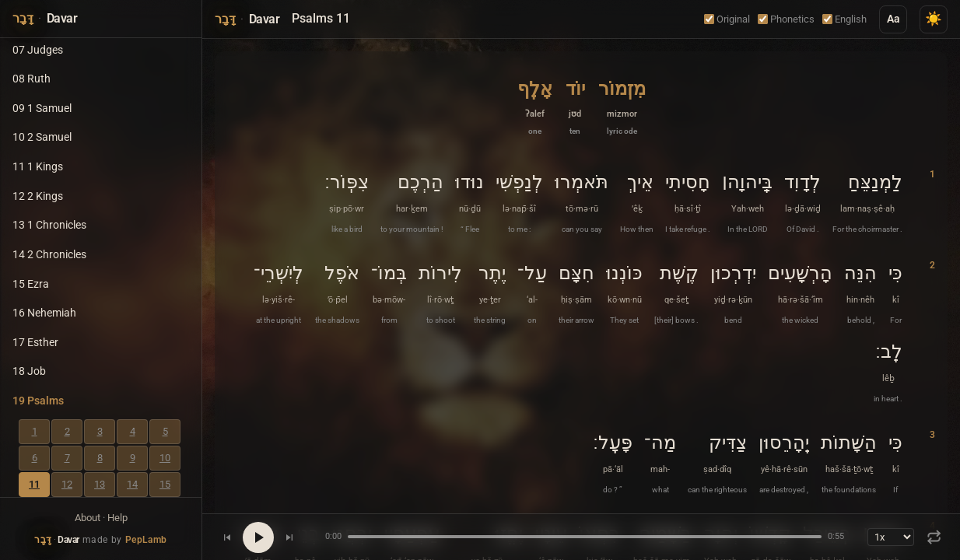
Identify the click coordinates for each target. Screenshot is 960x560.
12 (67, 484)
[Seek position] (585, 537)
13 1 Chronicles (49, 225)
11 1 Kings (38, 167)
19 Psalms (38, 401)
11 (34, 484)
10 (165, 458)
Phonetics (786, 19)
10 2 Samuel (42, 137)
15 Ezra (31, 284)
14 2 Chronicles (49, 255)
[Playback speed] (891, 537)
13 (100, 484)
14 (132, 484)
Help (117, 518)
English (844, 19)
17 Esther (35, 343)
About (88, 518)
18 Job (29, 371)
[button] (622, 106)
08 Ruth (32, 79)
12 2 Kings (38, 196)
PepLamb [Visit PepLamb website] (146, 540)
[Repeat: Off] (934, 537)
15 (165, 484)
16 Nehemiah (44, 313)
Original (727, 19)
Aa (893, 19)
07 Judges (38, 50)
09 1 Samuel (42, 108)
